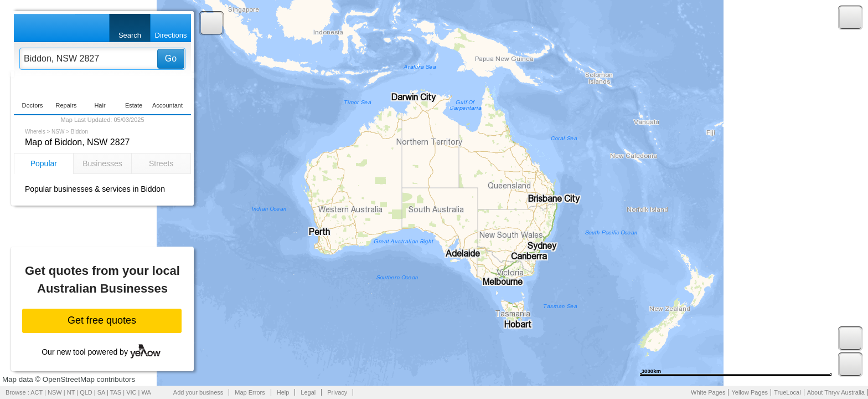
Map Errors (250, 392)
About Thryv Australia (836, 392)
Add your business (198, 392)
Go (171, 58)
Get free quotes (102, 320)
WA (146, 392)
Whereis (35, 132)
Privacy (337, 392)
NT (71, 392)
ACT (37, 392)
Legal (308, 392)
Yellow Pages (750, 392)
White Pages (708, 392)
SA (101, 392)
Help (283, 392)
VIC (131, 392)
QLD (86, 392)
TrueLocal (787, 392)
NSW (58, 132)
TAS (116, 392)
